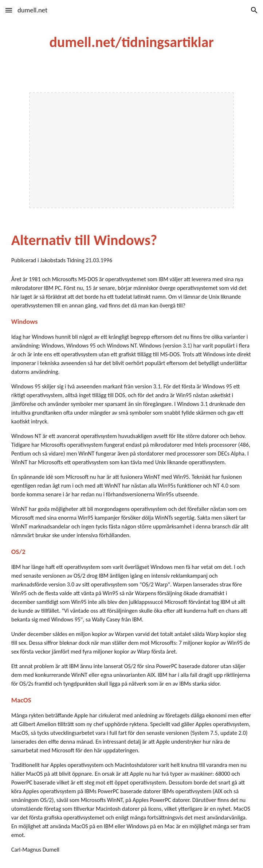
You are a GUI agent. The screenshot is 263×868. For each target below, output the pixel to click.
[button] (9, 10)
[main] (131, 42)
